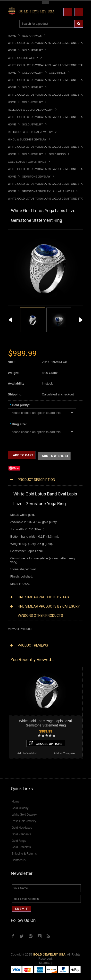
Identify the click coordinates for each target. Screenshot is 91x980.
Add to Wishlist (55, 456)
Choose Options (46, 743)
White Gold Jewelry (23, 58)
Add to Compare (64, 753)
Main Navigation (12, 24)
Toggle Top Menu (46, 3)
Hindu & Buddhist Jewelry (27, 139)
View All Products (20, 629)
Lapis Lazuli (65, 191)
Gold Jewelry (33, 50)
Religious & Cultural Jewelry (30, 110)
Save (17, 468)
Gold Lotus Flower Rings (27, 162)
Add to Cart (23, 455)
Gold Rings (57, 73)
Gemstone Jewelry (36, 177)
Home (12, 36)
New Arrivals (32, 36)
